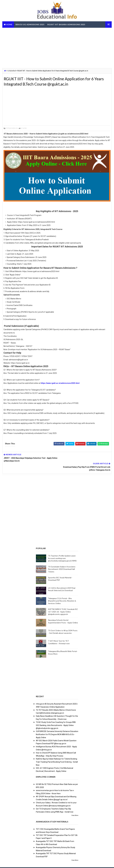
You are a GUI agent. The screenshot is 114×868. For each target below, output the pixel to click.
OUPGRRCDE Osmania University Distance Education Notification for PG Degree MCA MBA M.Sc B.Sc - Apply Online (57, 726)
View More (75, 807)
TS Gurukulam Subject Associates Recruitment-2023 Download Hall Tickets (62, 561)
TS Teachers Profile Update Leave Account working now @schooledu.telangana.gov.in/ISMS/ (62, 550)
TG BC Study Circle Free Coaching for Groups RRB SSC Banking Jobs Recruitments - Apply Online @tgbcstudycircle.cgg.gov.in (56, 717)
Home (9, 24)
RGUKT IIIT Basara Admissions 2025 (66, 24)
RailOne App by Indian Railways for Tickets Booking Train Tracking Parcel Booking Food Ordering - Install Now (57, 753)
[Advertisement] (57, 48)
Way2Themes (16, 863)
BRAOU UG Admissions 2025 (30, 24)
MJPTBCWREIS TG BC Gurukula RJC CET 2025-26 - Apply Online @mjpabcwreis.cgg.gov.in (63, 603)
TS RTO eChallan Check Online (21, 31)
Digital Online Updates (44, 863)
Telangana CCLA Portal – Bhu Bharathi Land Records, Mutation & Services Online (62, 592)
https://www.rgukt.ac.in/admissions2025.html (60, 384)
